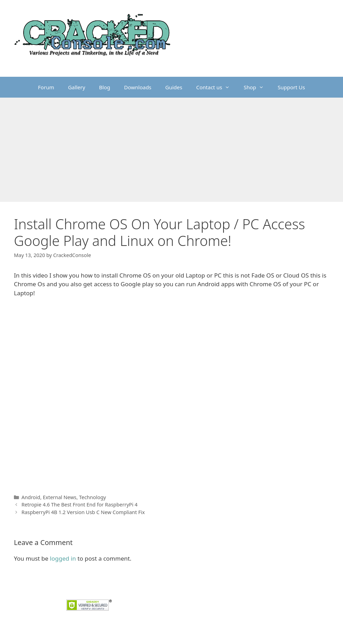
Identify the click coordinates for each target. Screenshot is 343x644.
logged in (63, 558)
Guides (174, 87)
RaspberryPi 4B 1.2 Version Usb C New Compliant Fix (83, 512)
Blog (105, 87)
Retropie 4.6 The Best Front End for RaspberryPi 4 (80, 505)
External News (60, 497)
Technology (93, 497)
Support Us (291, 87)
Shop (257, 87)
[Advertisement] (171, 150)
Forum (46, 87)
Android (31, 497)
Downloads (138, 87)
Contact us (217, 87)
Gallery (77, 87)
